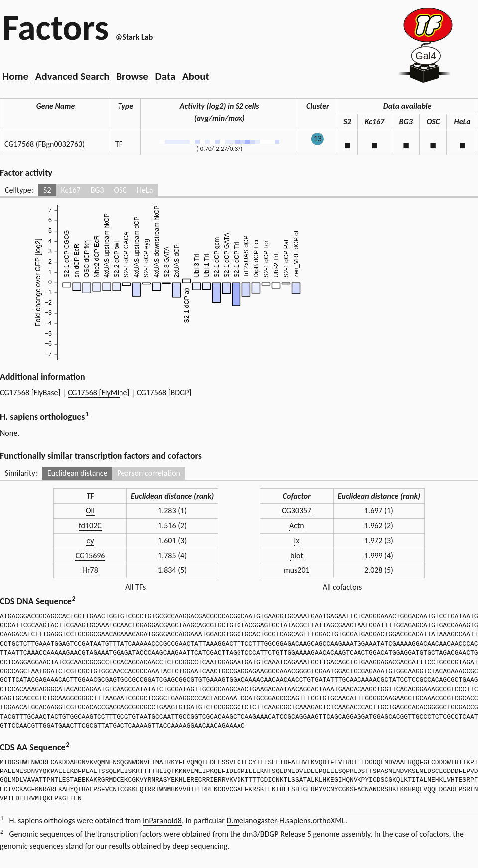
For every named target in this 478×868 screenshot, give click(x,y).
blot (297, 555)
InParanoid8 (162, 820)
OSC (120, 190)
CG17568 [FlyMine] (99, 393)
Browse (132, 76)
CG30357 (297, 511)
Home (15, 76)
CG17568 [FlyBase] (30, 393)
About (196, 76)
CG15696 (90, 555)
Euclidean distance (77, 473)
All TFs (136, 587)
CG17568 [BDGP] (164, 393)
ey (90, 540)
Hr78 (90, 570)
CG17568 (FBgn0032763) (45, 144)
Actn (297, 526)
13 (318, 139)
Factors (56, 27)
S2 (47, 190)
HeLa (145, 190)
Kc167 (71, 190)
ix (297, 540)
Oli (90, 511)
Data (166, 76)
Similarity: (21, 473)
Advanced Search (72, 76)
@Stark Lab (134, 37)
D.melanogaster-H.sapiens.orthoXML (286, 820)
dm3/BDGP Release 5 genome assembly (306, 834)
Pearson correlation (149, 473)
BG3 (97, 190)
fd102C (90, 526)
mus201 (297, 570)
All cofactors (343, 587)
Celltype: (19, 190)
